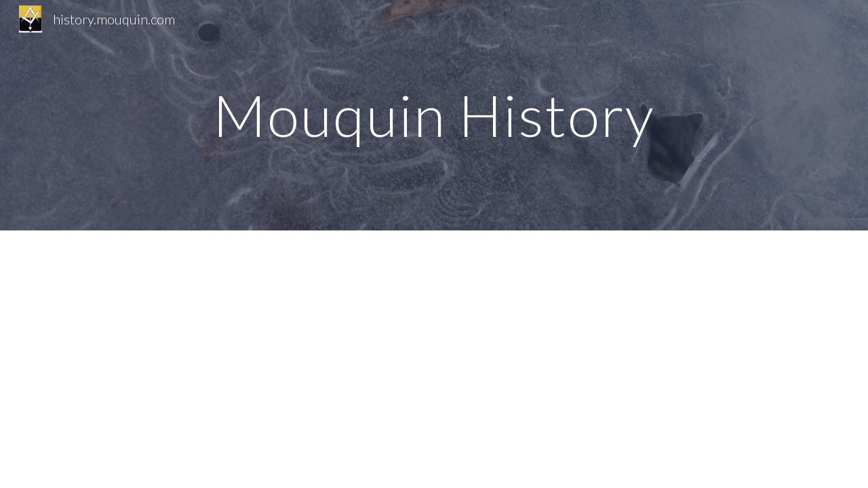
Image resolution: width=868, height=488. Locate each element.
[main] (434, 115)
